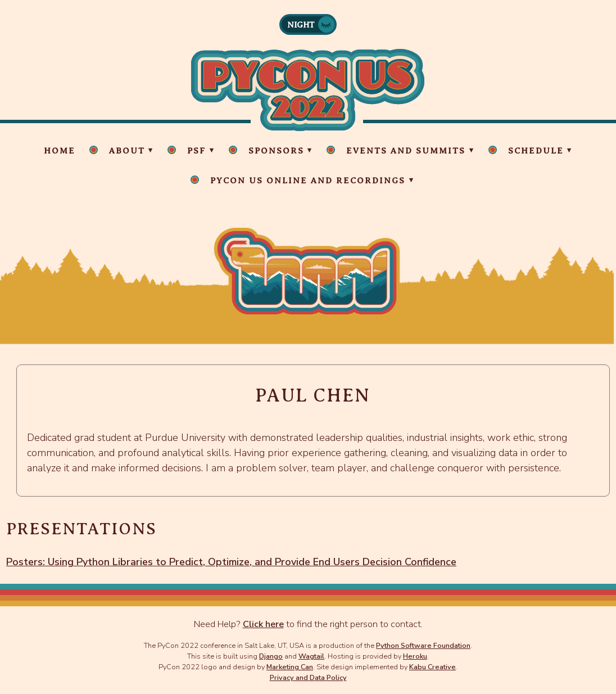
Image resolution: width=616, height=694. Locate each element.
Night (301, 25)
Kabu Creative (432, 667)
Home (60, 151)
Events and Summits (406, 151)
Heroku (415, 656)
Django (271, 656)
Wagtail (311, 656)
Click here (263, 624)
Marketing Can (290, 667)
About (127, 151)
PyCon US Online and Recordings (308, 181)
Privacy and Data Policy (308, 677)
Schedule (536, 151)
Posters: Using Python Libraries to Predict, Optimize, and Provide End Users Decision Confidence (231, 562)
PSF (196, 151)
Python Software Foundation (423, 645)
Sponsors (276, 151)
